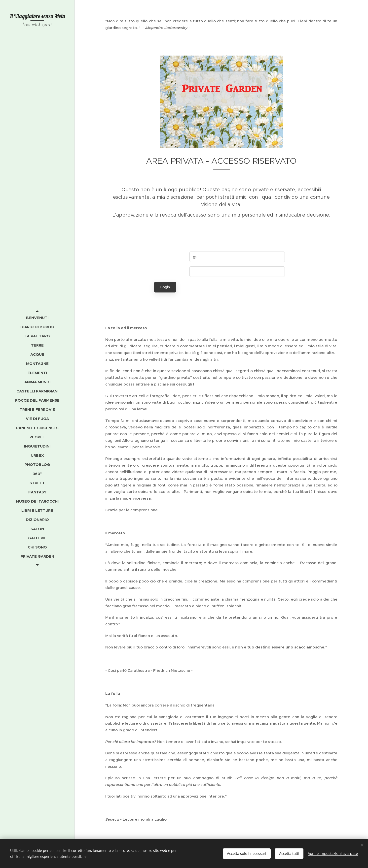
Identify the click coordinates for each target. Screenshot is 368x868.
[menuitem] (37, 318)
